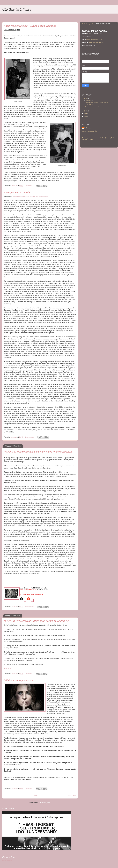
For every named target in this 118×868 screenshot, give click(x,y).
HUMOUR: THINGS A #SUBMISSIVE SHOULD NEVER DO (37, 621)
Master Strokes (7, 861)
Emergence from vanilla (17, 192)
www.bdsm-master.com (96, 42)
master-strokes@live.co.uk (28, 590)
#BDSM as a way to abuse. (19, 680)
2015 (86, 114)
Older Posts (71, 795)
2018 (86, 98)
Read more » (8, 669)
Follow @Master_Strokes (108, 138)
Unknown (88, 128)
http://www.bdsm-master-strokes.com (31, 594)
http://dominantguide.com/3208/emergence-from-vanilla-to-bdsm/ (31, 196)
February (89, 100)
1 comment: (29, 186)
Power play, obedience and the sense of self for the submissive (38, 452)
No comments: (30, 437)
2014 (86, 116)
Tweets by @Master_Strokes (87, 139)
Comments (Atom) (44, 803)
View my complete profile (89, 131)
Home (35, 795)
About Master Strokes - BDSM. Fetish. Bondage (30, 26)
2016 (86, 111)
